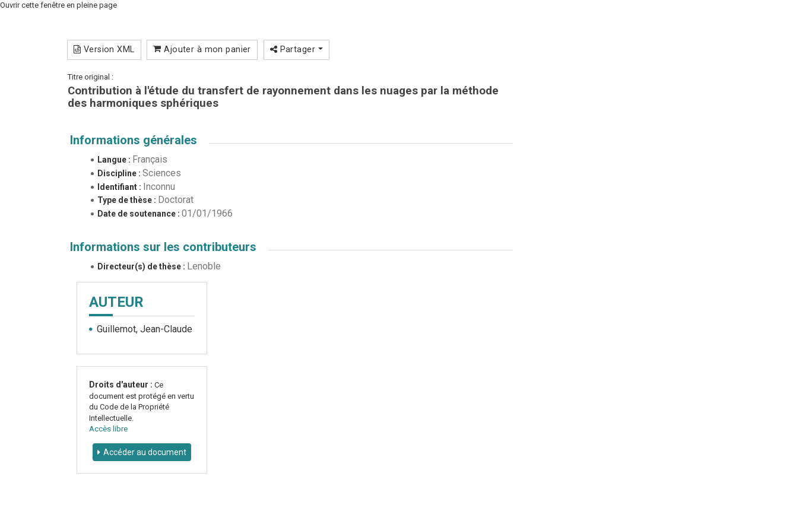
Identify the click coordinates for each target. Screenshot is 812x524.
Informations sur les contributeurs (163, 247)
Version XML (104, 49)
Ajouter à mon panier (202, 49)
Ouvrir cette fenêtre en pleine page (58, 5)
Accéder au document (145, 452)
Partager (296, 49)
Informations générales (134, 140)
